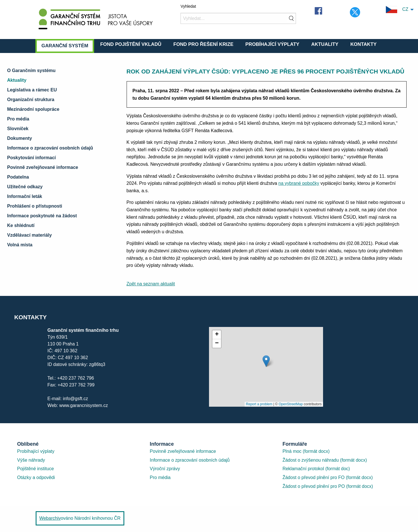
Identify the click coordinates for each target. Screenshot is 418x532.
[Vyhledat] (238, 18)
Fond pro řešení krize (203, 44)
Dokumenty (20, 138)
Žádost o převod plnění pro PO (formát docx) (328, 486)
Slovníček (18, 129)
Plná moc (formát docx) (306, 451)
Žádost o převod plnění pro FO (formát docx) (328, 477)
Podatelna (18, 177)
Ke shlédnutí (21, 225)
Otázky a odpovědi (36, 477)
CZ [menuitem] (397, 10)
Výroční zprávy (165, 469)
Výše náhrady (31, 460)
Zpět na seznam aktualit (151, 284)
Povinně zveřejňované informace (43, 167)
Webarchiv (50, 518)
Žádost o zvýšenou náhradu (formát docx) (325, 460)
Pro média (18, 119)
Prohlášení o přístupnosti (35, 206)
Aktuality (325, 44)
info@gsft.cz (76, 399)
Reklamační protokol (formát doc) (316, 469)
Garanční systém (65, 46)
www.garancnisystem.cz (83, 405)
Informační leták (25, 196)
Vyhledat (188, 6)
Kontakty (364, 44)
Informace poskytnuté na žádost (42, 216)
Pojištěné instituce (35, 469)
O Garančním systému (31, 70)
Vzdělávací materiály (30, 235)
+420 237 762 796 (75, 378)
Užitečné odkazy (25, 187)
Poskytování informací (32, 158)
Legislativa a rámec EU (32, 90)
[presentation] (266, 367)
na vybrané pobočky (299, 183)
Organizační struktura (31, 100)
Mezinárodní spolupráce (33, 109)
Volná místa (20, 245)
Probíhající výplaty (272, 44)
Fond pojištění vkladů (131, 44)
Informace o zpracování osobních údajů (50, 148)
